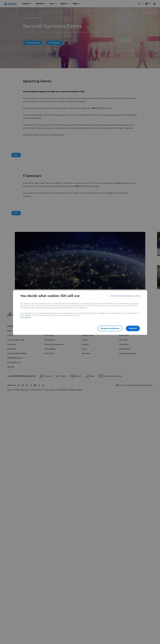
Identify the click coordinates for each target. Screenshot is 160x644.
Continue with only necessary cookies (125, 296)
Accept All (133, 328)
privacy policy (26, 317)
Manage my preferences (110, 328)
